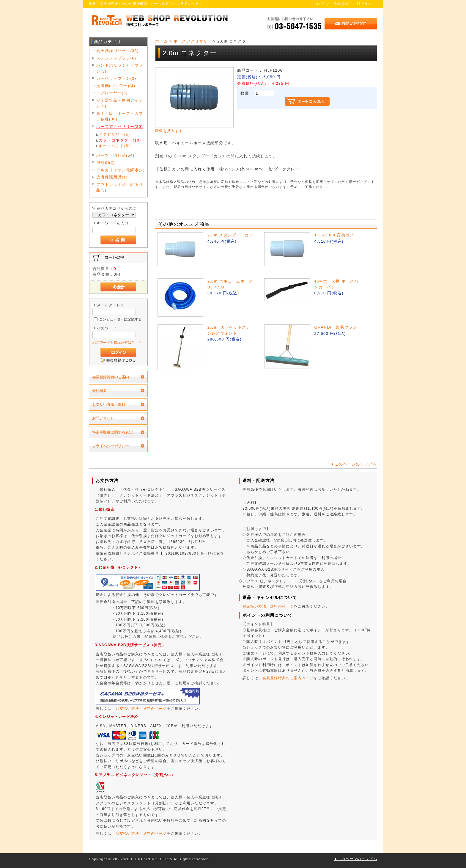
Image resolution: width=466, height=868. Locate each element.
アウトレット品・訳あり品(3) (120, 187)
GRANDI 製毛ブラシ (336, 327)
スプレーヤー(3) (112, 93)
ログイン (322, 4)
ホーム (162, 41)
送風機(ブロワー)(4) (116, 86)
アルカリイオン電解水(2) (121, 170)
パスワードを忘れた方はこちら (117, 342)
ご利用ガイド (364, 4)
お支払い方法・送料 (109, 405)
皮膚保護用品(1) (112, 177)
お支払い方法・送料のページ (141, 709)
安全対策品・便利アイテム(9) (120, 103)
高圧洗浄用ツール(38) (118, 51)
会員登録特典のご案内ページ (288, 678)
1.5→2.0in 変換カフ (334, 235)
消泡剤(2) (106, 163)
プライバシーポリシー (111, 446)
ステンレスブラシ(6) (116, 58)
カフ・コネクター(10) (120, 140)
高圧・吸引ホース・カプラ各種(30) (120, 116)
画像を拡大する (169, 131)
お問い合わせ (103, 418)
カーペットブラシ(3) (116, 78)
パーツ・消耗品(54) (115, 155)
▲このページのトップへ (354, 464)
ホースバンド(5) (114, 146)
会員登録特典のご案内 (111, 377)
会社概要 (99, 391)
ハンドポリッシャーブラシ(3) (120, 68)
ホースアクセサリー (193, 41)
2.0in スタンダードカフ (230, 235)
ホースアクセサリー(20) (120, 127)
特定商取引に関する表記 (112, 432)
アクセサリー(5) (114, 134)
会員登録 (341, 4)
